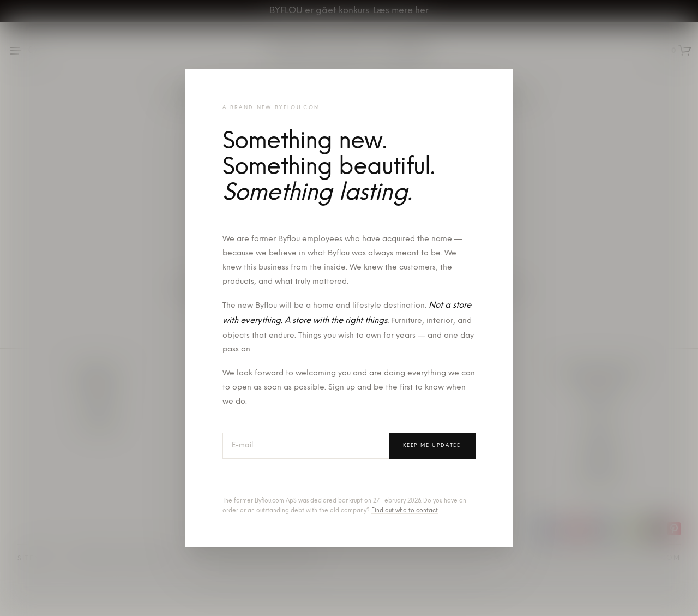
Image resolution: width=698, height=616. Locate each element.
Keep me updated (432, 445)
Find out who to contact (405, 511)
